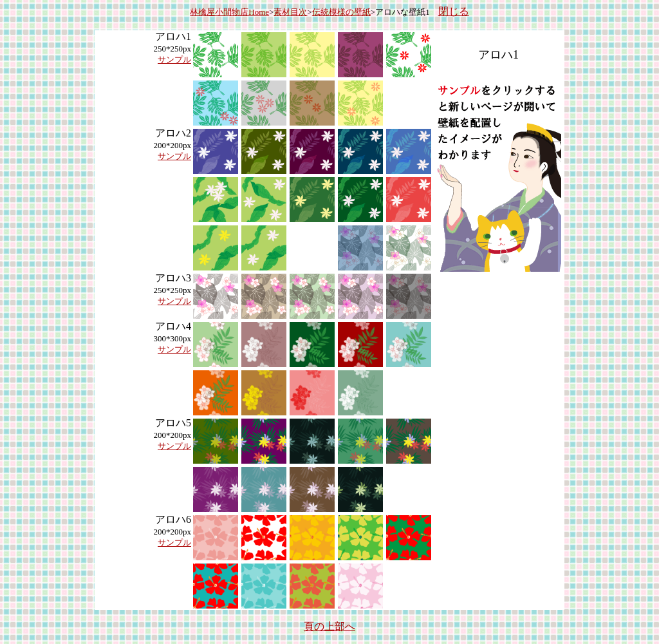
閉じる (454, 11)
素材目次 (290, 12)
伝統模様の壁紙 (341, 12)
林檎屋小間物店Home (229, 12)
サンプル (174, 60)
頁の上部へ (329, 626)
